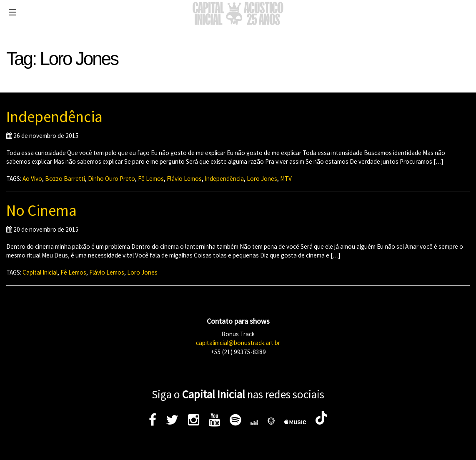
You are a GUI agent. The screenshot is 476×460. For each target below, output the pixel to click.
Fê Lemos (151, 179)
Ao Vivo (32, 179)
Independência (54, 117)
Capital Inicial (40, 272)
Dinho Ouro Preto (111, 179)
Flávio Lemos (184, 179)
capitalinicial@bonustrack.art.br (238, 343)
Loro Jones (262, 179)
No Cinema (41, 210)
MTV (286, 179)
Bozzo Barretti (65, 179)
